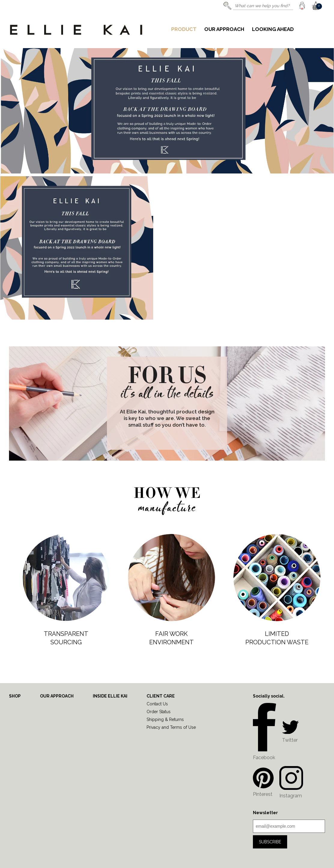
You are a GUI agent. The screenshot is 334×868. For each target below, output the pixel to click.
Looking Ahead (273, 29)
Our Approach (224, 29)
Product (184, 29)
